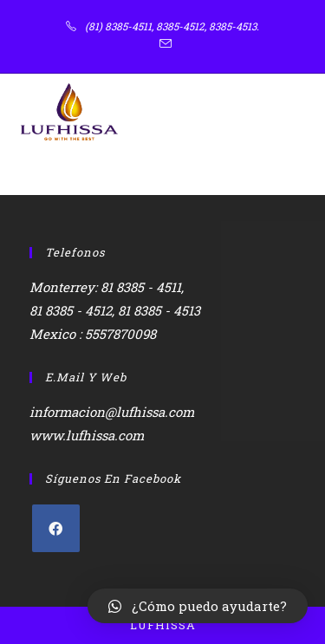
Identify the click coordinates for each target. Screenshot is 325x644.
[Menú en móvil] (282, 112)
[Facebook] (56, 528)
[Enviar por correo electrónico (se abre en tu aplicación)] (163, 44)
